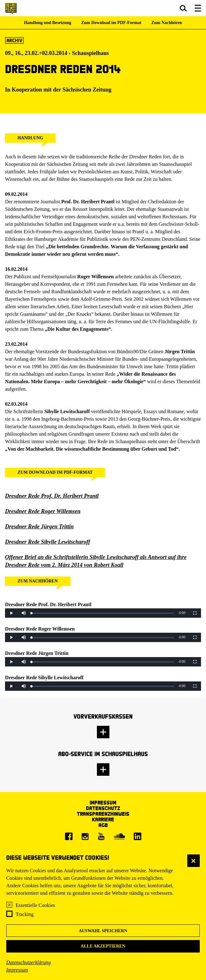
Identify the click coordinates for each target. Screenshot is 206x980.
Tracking (25, 914)
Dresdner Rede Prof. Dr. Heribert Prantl (52, 496)
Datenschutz (103, 808)
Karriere (103, 819)
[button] (183, 8)
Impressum (17, 970)
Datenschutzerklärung (28, 962)
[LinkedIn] (138, 836)
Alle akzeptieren (103, 946)
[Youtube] (101, 836)
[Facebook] (69, 836)
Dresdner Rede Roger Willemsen (43, 511)
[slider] (103, 613)
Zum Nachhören (167, 23)
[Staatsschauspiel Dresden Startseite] (11, 8)
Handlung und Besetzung (48, 23)
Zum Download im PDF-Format (111, 23)
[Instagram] (85, 836)
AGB (103, 825)
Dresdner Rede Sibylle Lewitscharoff (48, 542)
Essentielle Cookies (35, 905)
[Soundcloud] (119, 836)
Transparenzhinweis (103, 814)
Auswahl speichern (103, 931)
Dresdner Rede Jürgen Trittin (39, 527)
